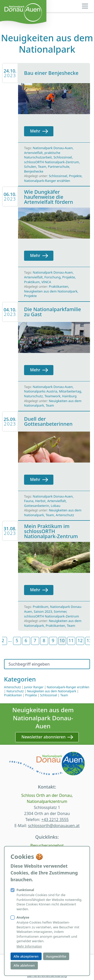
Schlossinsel (63, 157)
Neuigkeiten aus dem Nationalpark (51, 291)
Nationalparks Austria (41, 391)
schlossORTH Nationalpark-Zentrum (52, 162)
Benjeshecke (34, 171)
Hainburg (69, 396)
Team (42, 167)
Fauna (29, 501)
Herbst (40, 501)
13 (89, 640)
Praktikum (32, 282)
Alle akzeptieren (26, 956)
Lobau (56, 506)
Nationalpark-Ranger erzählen (47, 181)
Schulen (30, 167)
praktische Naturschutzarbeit (42, 155)
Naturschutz (33, 396)
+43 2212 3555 (55, 820)
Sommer (60, 611)
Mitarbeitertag (70, 391)
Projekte (75, 176)
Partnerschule (59, 167)
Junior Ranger (34, 687)
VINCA (46, 282)
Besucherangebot (47, 845)
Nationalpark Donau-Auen (53, 148)
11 (71, 640)
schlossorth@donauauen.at (54, 826)
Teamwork (52, 396)
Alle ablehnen (24, 965)
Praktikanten (59, 286)
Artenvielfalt (33, 153)
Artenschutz (65, 515)
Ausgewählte (56, 956)
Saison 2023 (43, 611)
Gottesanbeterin (37, 506)
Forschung (53, 277)
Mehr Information (29, 946)
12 (80, 640)
